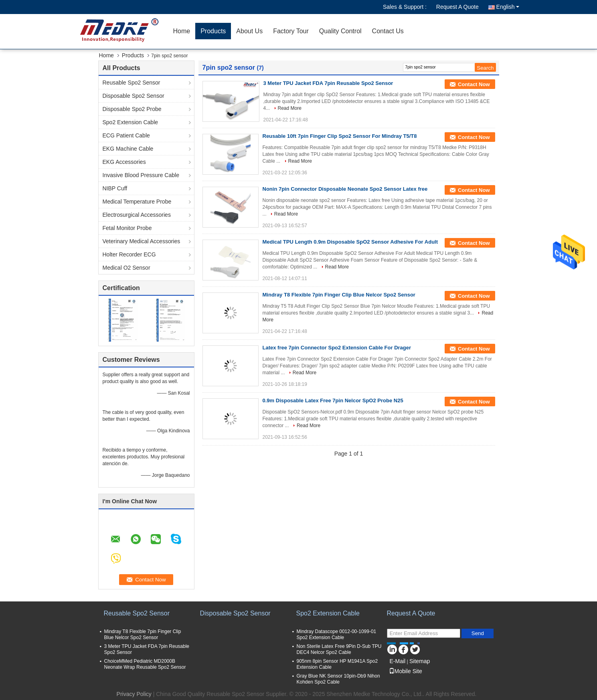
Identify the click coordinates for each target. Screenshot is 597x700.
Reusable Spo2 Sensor (132, 83)
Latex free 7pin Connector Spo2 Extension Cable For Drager (337, 348)
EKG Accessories (124, 162)
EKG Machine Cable (128, 149)
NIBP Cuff (115, 188)
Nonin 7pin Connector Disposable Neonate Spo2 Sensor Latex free (345, 189)
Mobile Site (406, 671)
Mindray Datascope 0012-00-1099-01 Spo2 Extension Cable (337, 634)
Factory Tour (291, 31)
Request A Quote (457, 7)
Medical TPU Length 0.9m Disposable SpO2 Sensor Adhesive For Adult (350, 242)
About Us (249, 31)
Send (478, 633)
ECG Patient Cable (126, 135)
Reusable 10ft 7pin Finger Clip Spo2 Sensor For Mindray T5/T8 (340, 136)
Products (213, 31)
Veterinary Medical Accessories (142, 241)
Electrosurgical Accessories (137, 215)
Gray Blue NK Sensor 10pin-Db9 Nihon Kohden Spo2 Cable (338, 679)
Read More (290, 108)
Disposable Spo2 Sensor (134, 96)
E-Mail (398, 661)
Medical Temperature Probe (137, 202)
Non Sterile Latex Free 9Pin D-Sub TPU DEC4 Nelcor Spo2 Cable (339, 649)
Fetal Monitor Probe (127, 228)
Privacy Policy (134, 694)
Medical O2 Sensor (126, 268)
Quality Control (340, 31)
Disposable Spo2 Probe (132, 109)
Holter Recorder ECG (129, 254)
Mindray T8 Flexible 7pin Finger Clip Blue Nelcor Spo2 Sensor (339, 295)
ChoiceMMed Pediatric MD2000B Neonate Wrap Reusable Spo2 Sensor (145, 664)
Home (182, 31)
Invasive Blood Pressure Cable (141, 175)
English (508, 7)
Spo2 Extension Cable (131, 122)
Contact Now (474, 84)
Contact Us (388, 31)
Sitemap (420, 661)
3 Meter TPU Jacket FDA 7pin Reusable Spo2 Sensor (328, 83)
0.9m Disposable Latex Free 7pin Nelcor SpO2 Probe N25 (333, 400)
